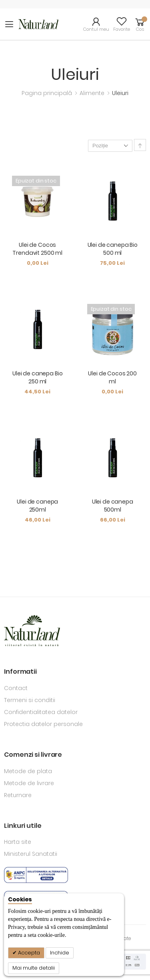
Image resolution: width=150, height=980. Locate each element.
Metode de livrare (29, 783)
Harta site (18, 842)
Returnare (18, 795)
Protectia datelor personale (43, 724)
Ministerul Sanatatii (31, 854)
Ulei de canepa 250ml (37, 506)
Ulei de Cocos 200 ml (112, 377)
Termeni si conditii (30, 700)
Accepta (28, 953)
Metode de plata (28, 771)
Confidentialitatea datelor (41, 712)
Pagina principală (48, 93)
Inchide (60, 953)
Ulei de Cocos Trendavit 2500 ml (37, 249)
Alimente (93, 93)
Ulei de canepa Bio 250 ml (37, 377)
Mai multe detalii (34, 968)
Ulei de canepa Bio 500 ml (113, 249)
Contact (16, 688)
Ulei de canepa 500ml (113, 506)
